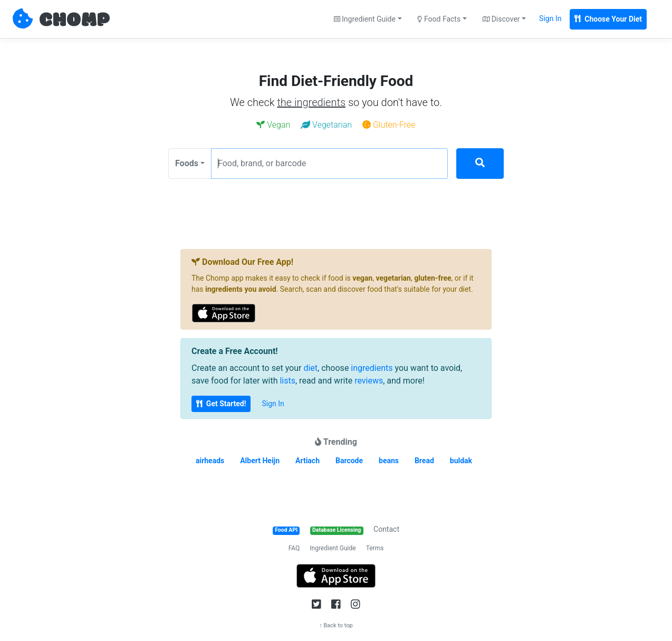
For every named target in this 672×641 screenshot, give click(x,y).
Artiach (308, 461)
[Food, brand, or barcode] (329, 164)
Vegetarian (326, 125)
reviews (369, 381)
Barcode (349, 461)
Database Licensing (337, 530)
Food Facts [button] (439, 19)
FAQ (294, 548)
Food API (286, 530)
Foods (187, 163)
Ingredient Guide (333, 548)
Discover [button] (501, 19)
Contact (386, 529)
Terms (375, 548)
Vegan (273, 125)
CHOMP (74, 21)
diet (310, 368)
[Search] (480, 164)
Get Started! (221, 404)
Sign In (550, 18)
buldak (461, 461)
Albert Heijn (260, 461)
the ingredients (311, 102)
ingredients (372, 368)
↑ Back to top (336, 625)
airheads (210, 461)
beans (389, 461)
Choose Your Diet (608, 19)
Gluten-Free (389, 125)
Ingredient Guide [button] (365, 19)
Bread (424, 461)
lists (287, 381)
